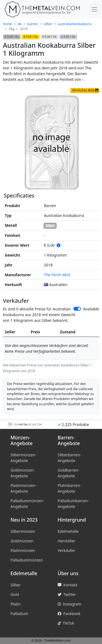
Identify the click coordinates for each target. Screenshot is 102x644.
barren (33, 24)
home (7, 24)
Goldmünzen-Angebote (23, 473)
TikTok (66, 623)
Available (91, 309)
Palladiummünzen (27, 560)
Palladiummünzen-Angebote (27, 504)
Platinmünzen (23, 550)
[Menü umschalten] (94, 9)
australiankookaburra (75, 24)
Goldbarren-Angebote (69, 473)
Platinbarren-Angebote (69, 488)
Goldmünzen (22, 541)
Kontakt (67, 585)
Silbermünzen (23, 531)
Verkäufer (66, 550)
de (20, 24)
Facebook (69, 614)
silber (48, 24)
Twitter (67, 594)
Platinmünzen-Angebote (24, 488)
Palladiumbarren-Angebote (73, 504)
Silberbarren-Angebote (69, 458)
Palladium (19, 614)
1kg (12, 29)
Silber (50, 226)
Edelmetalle (68, 531)
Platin (16, 604)
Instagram (69, 604)
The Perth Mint (57, 275)
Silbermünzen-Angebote (24, 458)
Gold (15, 594)
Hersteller (67, 541)
